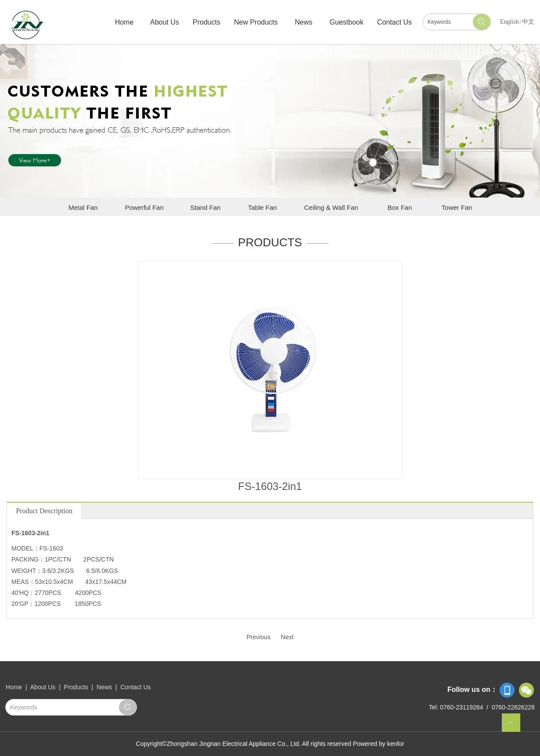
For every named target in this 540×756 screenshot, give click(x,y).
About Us (44, 687)
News (104, 687)
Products (76, 687)
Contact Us (135, 687)
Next (287, 637)
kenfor (396, 744)
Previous (258, 637)
